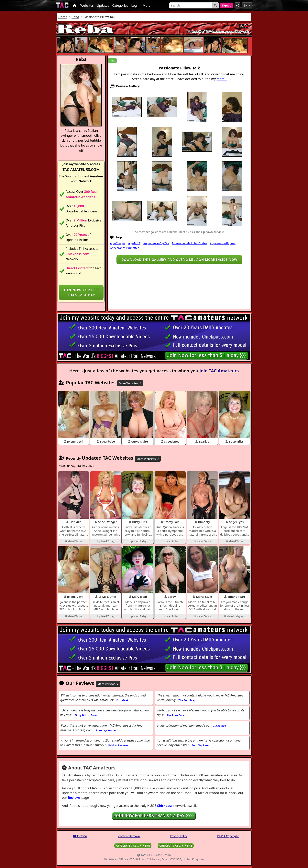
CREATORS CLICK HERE (176, 845)
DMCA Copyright (228, 836)
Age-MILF (134, 243)
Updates (103, 6)
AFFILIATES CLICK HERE (133, 845)
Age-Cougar (118, 243)
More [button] (147, 6)
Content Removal (129, 836)
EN (246, 5)
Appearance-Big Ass (223, 243)
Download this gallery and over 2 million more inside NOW (179, 260)
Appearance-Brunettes (125, 248)
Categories (120, 6)
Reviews (74, 798)
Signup (227, 5)
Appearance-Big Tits (156, 243)
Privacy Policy (179, 836)
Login (135, 6)
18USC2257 (80, 836)
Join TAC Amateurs (219, 371)
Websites (87, 6)
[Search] (191, 5)
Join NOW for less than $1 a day (81, 292)
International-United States (189, 243)
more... (222, 79)
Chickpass (165, 806)
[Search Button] (215, 5)
